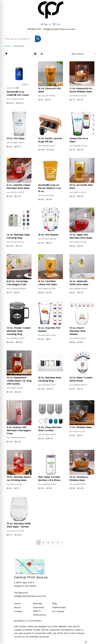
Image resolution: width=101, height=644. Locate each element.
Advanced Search (38, 609)
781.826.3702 (34, 29)
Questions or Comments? (28, 621)
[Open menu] (95, 39)
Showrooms (40, 615)
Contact (18, 611)
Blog (55, 603)
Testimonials (59, 607)
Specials (38, 603)
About (17, 607)
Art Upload (58, 611)
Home (17, 603)
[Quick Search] (18, 39)
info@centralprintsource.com (59, 29)
